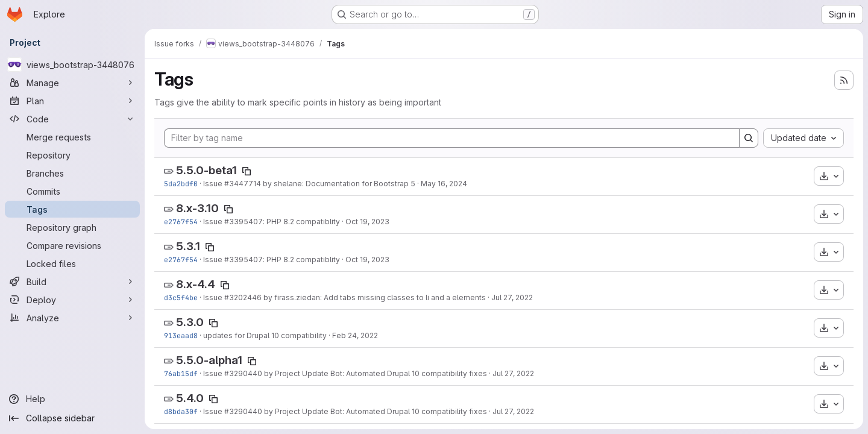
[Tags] (72, 209)
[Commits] (72, 191)
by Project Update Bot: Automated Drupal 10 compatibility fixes (375, 373)
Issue (214, 184)
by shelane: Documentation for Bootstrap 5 (338, 184)
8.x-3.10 (197, 208)
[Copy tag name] (247, 171)
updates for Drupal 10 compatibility (265, 335)
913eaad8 (181, 335)
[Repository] (72, 155)
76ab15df (181, 373)
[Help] (72, 399)
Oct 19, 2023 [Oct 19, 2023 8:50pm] (367, 222)
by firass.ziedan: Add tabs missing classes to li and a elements (374, 297)
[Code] (72, 119)
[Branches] (72, 173)
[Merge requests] (72, 137)
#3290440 (243, 373)
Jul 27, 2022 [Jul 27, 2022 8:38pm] (513, 373)
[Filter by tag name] (452, 138)
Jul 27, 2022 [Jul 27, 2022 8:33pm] (513, 411)
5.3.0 (190, 322)
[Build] (72, 281)
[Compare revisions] (72, 245)
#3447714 (243, 184)
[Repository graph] (72, 227)
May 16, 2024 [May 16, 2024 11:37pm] (444, 184)
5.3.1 (188, 246)
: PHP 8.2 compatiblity (301, 222)
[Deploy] (72, 300)
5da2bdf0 (181, 184)
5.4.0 (190, 398)
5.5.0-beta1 (206, 170)
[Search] (749, 138)
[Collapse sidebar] (72, 418)
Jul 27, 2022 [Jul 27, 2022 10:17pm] (512, 297)
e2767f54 (181, 222)
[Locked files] (72, 263)
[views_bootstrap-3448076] (72, 64)
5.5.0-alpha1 (209, 360)
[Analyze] (72, 318)
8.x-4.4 (196, 284)
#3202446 (243, 297)
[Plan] (72, 101)
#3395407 (244, 222)
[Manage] (72, 83)
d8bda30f (181, 411)
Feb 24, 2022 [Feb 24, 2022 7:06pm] (355, 335)
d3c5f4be (181, 297)
